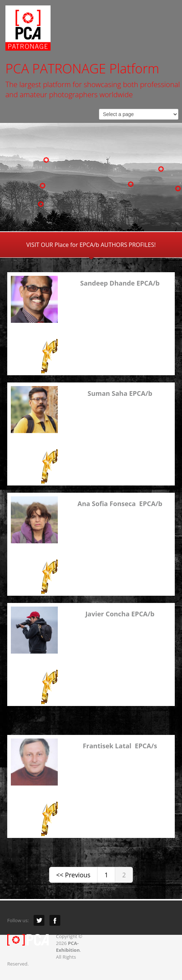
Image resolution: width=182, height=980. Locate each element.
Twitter (39, 920)
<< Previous (73, 875)
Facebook (55, 920)
